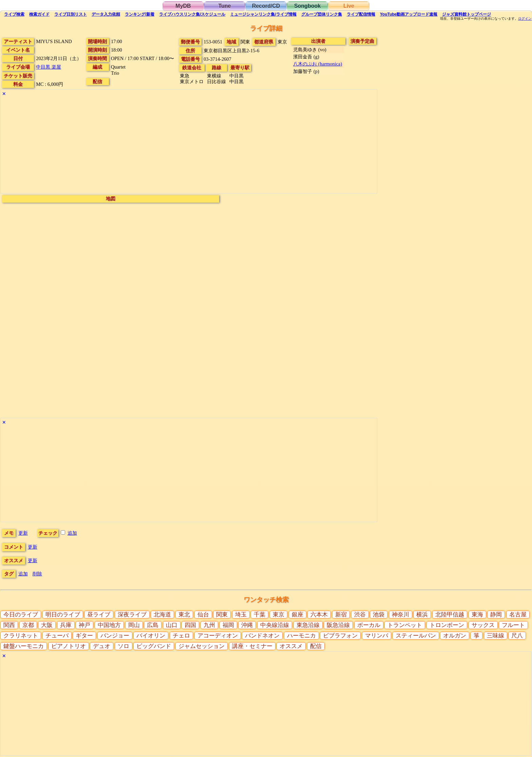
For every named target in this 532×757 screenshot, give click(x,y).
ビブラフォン (340, 636)
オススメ (291, 646)
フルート (513, 625)
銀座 (298, 615)
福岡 (228, 625)
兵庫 (66, 625)
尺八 (517, 636)
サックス (483, 625)
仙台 (203, 615)
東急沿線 (308, 625)
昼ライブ (99, 615)
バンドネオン (262, 636)
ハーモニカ (301, 636)
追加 (72, 533)
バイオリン (151, 636)
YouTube (409, 14)
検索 (14, 14)
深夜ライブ (132, 615)
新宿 (341, 615)
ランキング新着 (140, 14)
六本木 (319, 615)
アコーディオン (218, 636)
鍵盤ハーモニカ (24, 646)
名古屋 (518, 615)
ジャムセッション (202, 646)
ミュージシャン (263, 14)
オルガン (455, 636)
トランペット (405, 625)
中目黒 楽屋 (49, 67)
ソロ (123, 646)
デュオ (102, 646)
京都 (28, 625)
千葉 (260, 615)
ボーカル (369, 625)
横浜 (422, 615)
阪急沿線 (338, 625)
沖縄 (247, 625)
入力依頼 (106, 14)
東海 (477, 615)
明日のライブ (63, 615)
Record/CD (266, 6)
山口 (172, 625)
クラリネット (21, 636)
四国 (190, 625)
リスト (71, 14)
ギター (84, 636)
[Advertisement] (189, 146)
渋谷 (360, 615)
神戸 (84, 625)
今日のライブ (21, 615)
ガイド (39, 14)
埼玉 (241, 615)
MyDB (183, 6)
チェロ (181, 636)
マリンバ (377, 636)
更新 (23, 533)
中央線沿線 (275, 625)
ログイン (525, 19)
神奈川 (401, 615)
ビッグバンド (154, 646)
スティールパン (416, 636)
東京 (279, 615)
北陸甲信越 (450, 615)
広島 (153, 625)
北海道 (162, 615)
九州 (209, 625)
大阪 (47, 625)
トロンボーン (447, 625)
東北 (184, 615)
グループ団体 (322, 14)
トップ (467, 14)
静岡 (496, 615)
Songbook (307, 6)
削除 (37, 574)
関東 (222, 615)
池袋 (379, 615)
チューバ (57, 636)
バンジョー (115, 636)
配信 (361, 14)
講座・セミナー (252, 646)
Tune (224, 6)
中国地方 (109, 625)
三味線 (496, 636)
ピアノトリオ (69, 646)
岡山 (134, 625)
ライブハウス (192, 14)
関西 (9, 625)
